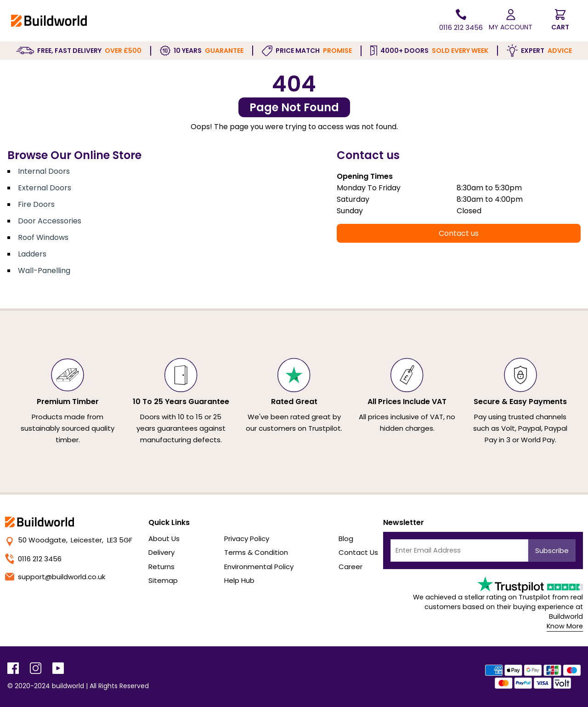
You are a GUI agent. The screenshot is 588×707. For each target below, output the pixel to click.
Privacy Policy (247, 539)
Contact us (459, 233)
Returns (161, 567)
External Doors (45, 188)
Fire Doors (36, 204)
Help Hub (239, 580)
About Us (164, 539)
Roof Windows (43, 237)
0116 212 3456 (33, 559)
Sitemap (163, 580)
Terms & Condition (256, 552)
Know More (565, 626)
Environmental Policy (259, 567)
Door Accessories (50, 221)
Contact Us (358, 552)
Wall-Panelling (44, 271)
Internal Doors (44, 171)
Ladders (32, 254)
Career (351, 567)
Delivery (161, 552)
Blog (346, 539)
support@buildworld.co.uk (55, 577)
